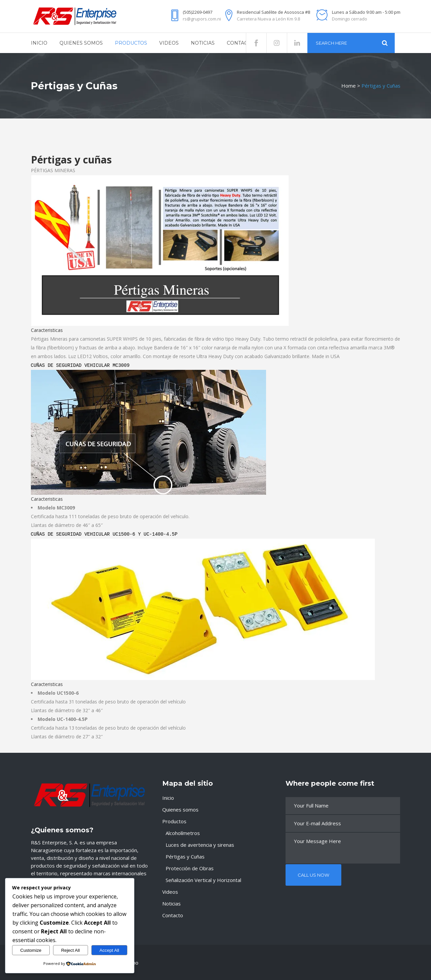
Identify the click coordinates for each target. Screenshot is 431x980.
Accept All (109, 950)
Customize (31, 950)
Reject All (71, 950)
